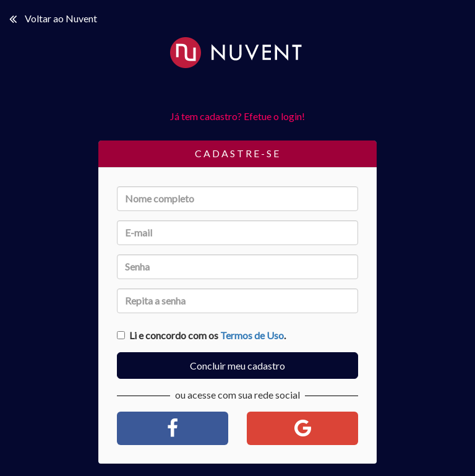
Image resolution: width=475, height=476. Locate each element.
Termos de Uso (252, 335)
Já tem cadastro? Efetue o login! (237, 116)
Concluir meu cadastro (237, 366)
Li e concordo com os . (201, 335)
